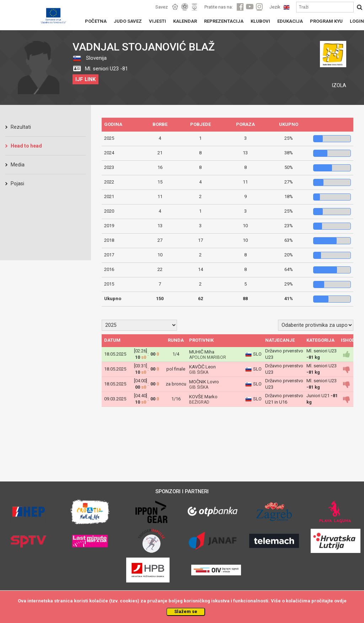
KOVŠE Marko (203, 397)
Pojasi (17, 183)
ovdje (340, 601)
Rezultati (21, 127)
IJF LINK (85, 79)
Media (18, 165)
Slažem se (186, 611)
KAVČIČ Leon (202, 367)
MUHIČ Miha (202, 352)
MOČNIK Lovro (204, 382)
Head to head (26, 146)
